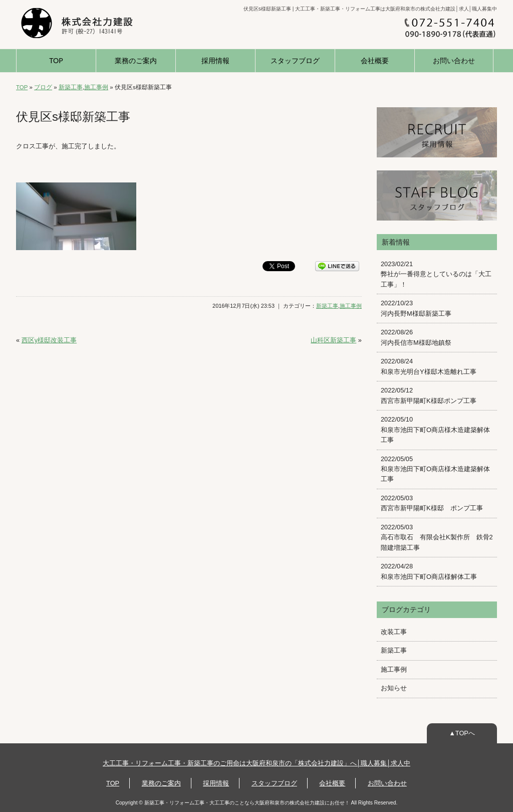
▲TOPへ (462, 733)
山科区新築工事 (333, 340)
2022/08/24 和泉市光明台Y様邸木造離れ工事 (429, 366)
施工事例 (96, 87)
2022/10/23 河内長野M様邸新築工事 (416, 308)
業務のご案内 (136, 60)
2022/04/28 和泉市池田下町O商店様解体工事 (429, 571)
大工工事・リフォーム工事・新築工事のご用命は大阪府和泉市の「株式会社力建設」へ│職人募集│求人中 (256, 763)
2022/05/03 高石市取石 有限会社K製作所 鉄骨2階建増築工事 (437, 537)
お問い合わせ (454, 60)
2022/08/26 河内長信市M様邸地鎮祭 (416, 337)
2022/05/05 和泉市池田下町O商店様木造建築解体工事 (435, 469)
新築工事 (71, 87)
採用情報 (215, 60)
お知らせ (394, 688)
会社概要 (375, 60)
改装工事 (394, 632)
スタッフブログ (295, 60)
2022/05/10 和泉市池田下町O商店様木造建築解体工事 (435, 430)
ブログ (43, 87)
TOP (56, 60)
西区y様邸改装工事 (49, 340)
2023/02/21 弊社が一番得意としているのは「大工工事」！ (436, 274)
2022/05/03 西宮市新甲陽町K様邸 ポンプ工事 (432, 503)
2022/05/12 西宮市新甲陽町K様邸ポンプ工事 (429, 395)
